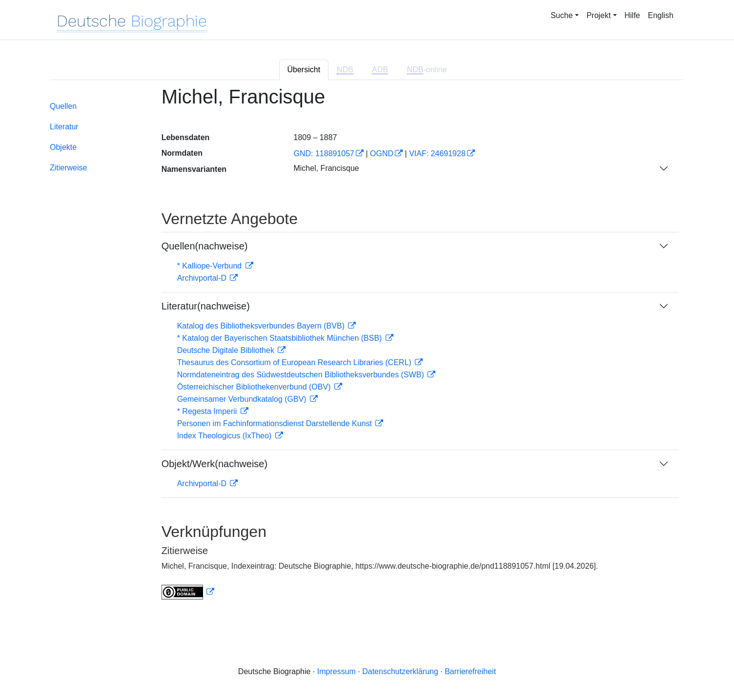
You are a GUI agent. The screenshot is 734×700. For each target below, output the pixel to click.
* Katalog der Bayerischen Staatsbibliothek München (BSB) (281, 338)
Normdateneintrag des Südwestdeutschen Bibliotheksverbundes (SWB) (302, 375)
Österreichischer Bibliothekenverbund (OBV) (255, 387)
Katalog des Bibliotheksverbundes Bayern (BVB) (262, 326)
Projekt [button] (599, 15)
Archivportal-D (203, 278)
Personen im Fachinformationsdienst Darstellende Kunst (276, 423)
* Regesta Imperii (208, 411)
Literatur (64, 127)
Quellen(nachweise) (205, 246)
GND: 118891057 (324, 154)
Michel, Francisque (326, 168)
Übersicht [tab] (304, 70)
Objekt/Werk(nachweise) (214, 464)
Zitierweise (68, 168)
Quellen (63, 106)
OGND (382, 154)
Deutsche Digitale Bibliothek (227, 350)
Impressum (336, 671)
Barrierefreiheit (470, 671)
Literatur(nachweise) (206, 306)
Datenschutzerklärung (400, 671)
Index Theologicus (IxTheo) (225, 436)
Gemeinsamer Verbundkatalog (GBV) (243, 399)
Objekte (63, 147)
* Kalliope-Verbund (211, 266)
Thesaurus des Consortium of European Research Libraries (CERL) (296, 362)
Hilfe (632, 15)
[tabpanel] (367, 349)
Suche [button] (561, 15)
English (661, 15)
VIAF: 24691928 (437, 154)
